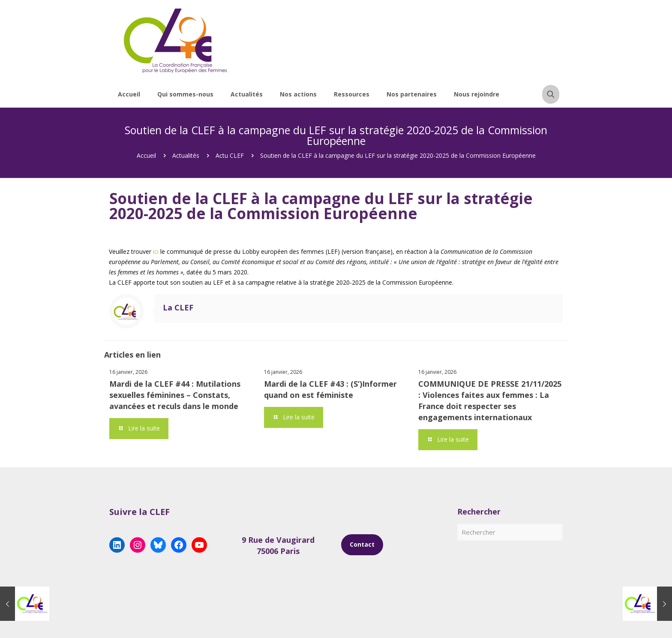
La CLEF (178, 307)
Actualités (186, 155)
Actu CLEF (230, 155)
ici (156, 251)
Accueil (146, 155)
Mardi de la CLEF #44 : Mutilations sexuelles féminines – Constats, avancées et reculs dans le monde (175, 395)
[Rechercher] (510, 532)
